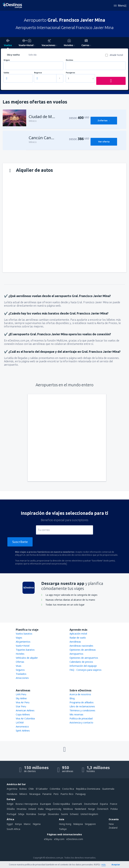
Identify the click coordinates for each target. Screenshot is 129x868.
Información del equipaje (83, 666)
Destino (69, 60)
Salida (6, 73)
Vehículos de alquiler (27, 658)
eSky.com (59, 839)
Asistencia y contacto (81, 722)
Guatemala (108, 789)
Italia (41, 809)
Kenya (18, 824)
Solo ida (33, 55)
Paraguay (81, 794)
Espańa (104, 804)
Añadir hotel (116, 55)
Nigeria (37, 824)
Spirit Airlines (23, 731)
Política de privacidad (81, 718)
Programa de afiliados (82, 702)
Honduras (12, 794)
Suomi (64, 814)
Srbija (21, 814)
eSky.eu (48, 839)
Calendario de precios (81, 662)
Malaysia (78, 824)
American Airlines (25, 710)
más (104, 865)
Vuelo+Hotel (23, 646)
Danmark (77, 804)
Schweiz (74, 814)
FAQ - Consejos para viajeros (85, 670)
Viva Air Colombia (25, 718)
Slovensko (53, 814)
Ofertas (20, 662)
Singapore (90, 824)
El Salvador (42, 789)
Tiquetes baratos (25, 650)
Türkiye (63, 829)
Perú (56, 794)
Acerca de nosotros (80, 694)
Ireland (32, 809)
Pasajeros (70, 73)
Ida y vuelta (13, 55)
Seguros (20, 670)
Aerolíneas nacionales (81, 646)
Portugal (11, 814)
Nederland (80, 809)
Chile (31, 789)
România (31, 814)
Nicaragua (35, 794)
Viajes (19, 638)
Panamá (47, 794)
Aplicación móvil (78, 634)
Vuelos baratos (24, 634)
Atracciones (22, 678)
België (10, 804)
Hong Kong (65, 824)
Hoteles (20, 654)
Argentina (12, 789)
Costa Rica (68, 789)
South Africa (13, 829)
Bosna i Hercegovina (27, 804)
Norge (91, 809)
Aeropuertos (76, 654)
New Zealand (113, 826)
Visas (19, 666)
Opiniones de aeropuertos (84, 658)
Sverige (42, 814)
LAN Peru (21, 694)
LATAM (20, 722)
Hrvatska (21, 809)
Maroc (27, 824)
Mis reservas (76, 714)
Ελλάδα (11, 809)
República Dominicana (88, 789)
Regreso (38, 73)
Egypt (10, 824)
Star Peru (21, 706)
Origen (7, 60)
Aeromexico (22, 727)
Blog (72, 698)
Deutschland (91, 804)
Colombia (55, 789)
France (114, 804)
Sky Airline (21, 698)
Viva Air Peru (23, 702)
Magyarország (53, 809)
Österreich (103, 809)
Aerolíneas (75, 642)
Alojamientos (23, 642)
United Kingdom (89, 814)
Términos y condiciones (82, 710)
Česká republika (61, 804)
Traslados (21, 674)
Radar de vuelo (78, 638)
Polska (114, 809)
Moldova (68, 809)
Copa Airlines (23, 714)
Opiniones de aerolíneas (83, 650)
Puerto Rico (67, 794)
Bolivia (23, 789)
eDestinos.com (75, 839)
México (23, 794)
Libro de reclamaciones (82, 706)
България (45, 804)
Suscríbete (20, 542)
